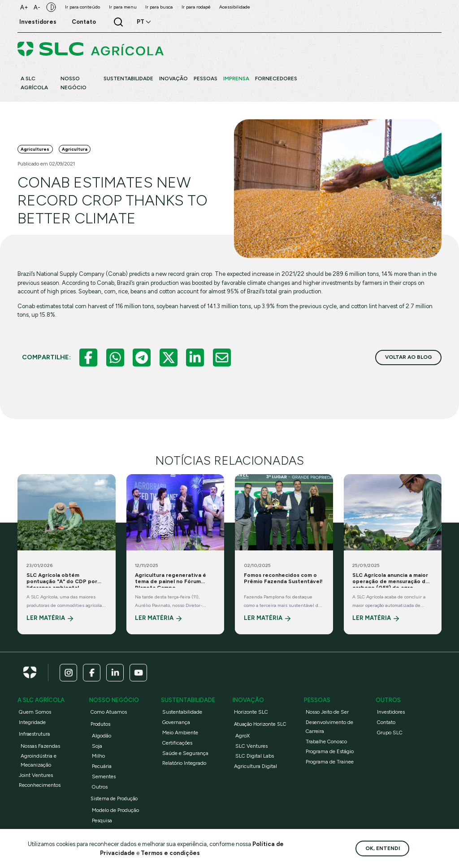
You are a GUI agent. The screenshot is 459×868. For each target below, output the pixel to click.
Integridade (32, 722)
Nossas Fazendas (40, 746)
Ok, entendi (383, 848)
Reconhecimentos (40, 785)
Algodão (102, 736)
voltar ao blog (409, 357)
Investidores (391, 712)
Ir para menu (123, 7)
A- (37, 7)
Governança (176, 722)
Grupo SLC (390, 733)
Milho (98, 756)
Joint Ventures (36, 775)
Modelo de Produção (115, 810)
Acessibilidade (235, 7)
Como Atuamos (109, 712)
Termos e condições (170, 853)
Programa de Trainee (330, 762)
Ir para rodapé (196, 7)
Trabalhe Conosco (326, 742)
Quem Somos (35, 712)
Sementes (104, 776)
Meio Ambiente (180, 733)
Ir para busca (159, 7)
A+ (24, 7)
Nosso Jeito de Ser (327, 712)
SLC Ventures (251, 746)
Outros (100, 787)
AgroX (242, 736)
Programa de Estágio (330, 751)
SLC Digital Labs (255, 756)
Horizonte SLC (251, 712)
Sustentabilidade (182, 712)
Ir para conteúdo (82, 7)
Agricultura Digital (255, 766)
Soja (97, 746)
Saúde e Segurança (185, 753)
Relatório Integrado (184, 763)
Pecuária (102, 766)
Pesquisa (102, 820)
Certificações (177, 743)
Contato (386, 722)
